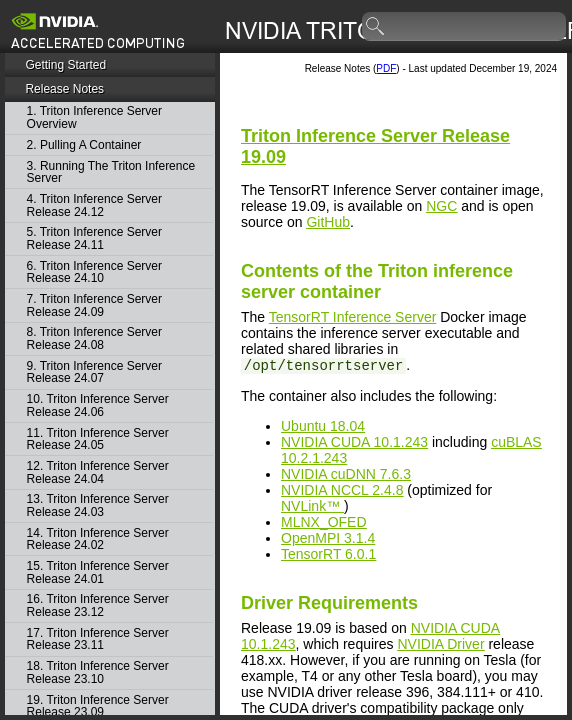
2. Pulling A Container (84, 145)
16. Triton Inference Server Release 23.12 (98, 605)
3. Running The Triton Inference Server (111, 172)
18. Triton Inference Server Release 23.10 (98, 672)
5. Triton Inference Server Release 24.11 (94, 238)
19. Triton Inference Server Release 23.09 (98, 706)
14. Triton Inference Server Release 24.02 (98, 539)
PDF (386, 68)
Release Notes (64, 89)
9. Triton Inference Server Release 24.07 (94, 372)
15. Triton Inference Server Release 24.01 (98, 572)
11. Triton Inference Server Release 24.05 (98, 439)
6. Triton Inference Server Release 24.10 (94, 272)
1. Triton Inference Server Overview (94, 117)
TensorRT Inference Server (353, 317)
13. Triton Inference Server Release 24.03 (98, 505)
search (376, 27)
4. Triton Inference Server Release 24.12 (94, 205)
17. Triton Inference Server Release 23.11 (98, 639)
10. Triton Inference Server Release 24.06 (98, 405)
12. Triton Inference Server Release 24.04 (98, 472)
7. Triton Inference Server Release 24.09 (94, 305)
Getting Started (65, 65)
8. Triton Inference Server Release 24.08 (94, 338)
